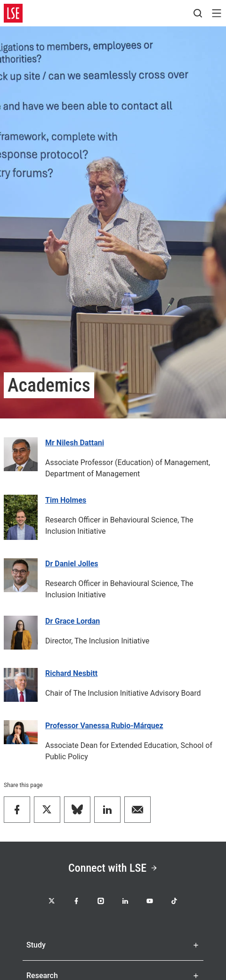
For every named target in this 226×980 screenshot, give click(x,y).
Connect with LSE (113, 868)
